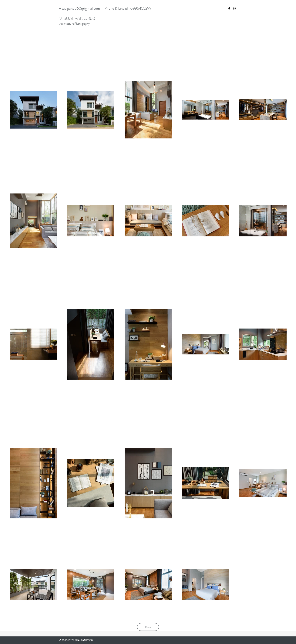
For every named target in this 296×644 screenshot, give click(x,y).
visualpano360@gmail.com (80, 8)
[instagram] (235, 9)
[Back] (148, 627)
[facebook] (229, 9)
